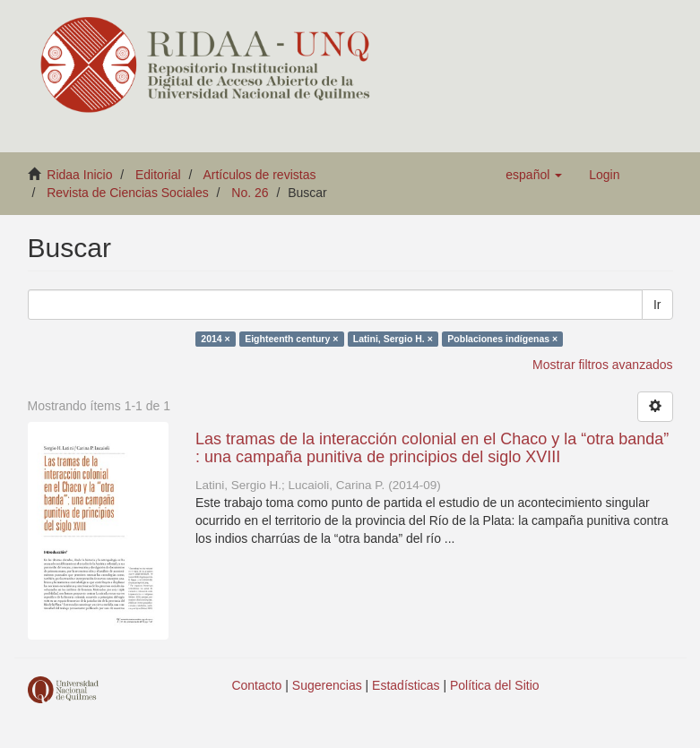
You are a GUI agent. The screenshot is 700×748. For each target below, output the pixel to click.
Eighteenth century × (291, 339)
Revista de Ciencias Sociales (128, 193)
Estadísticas (406, 685)
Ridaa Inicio (79, 175)
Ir (657, 305)
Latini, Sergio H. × (393, 339)
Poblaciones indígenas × (502, 339)
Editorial (158, 175)
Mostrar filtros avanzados (602, 365)
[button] (534, 175)
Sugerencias (327, 685)
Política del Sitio (495, 685)
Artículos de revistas (259, 175)
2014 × (215, 339)
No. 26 (250, 193)
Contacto (256, 685)
